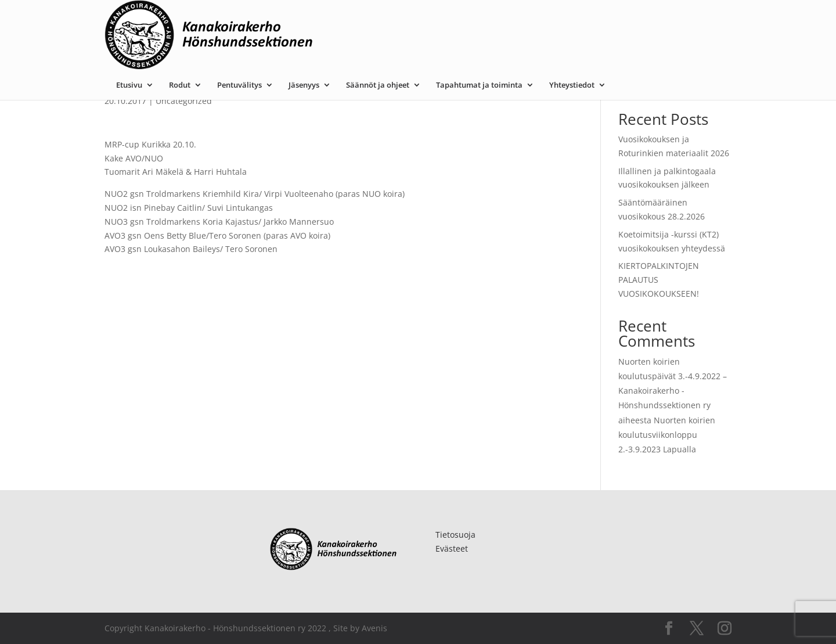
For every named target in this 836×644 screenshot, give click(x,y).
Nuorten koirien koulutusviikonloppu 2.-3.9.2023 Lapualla (667, 435)
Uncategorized (184, 101)
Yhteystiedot (688, 19)
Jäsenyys (420, 19)
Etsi (718, 83)
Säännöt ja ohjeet (494, 19)
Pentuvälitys (356, 19)
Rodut (296, 19)
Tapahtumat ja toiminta (595, 19)
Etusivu (245, 19)
